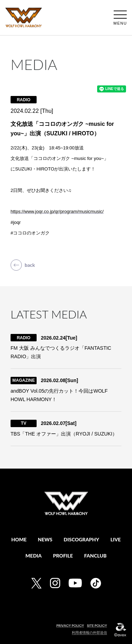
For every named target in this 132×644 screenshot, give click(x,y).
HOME (19, 539)
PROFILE (63, 556)
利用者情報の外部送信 (89, 633)
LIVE (116, 539)
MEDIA (33, 556)
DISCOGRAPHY (81, 539)
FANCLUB (95, 556)
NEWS (45, 539)
